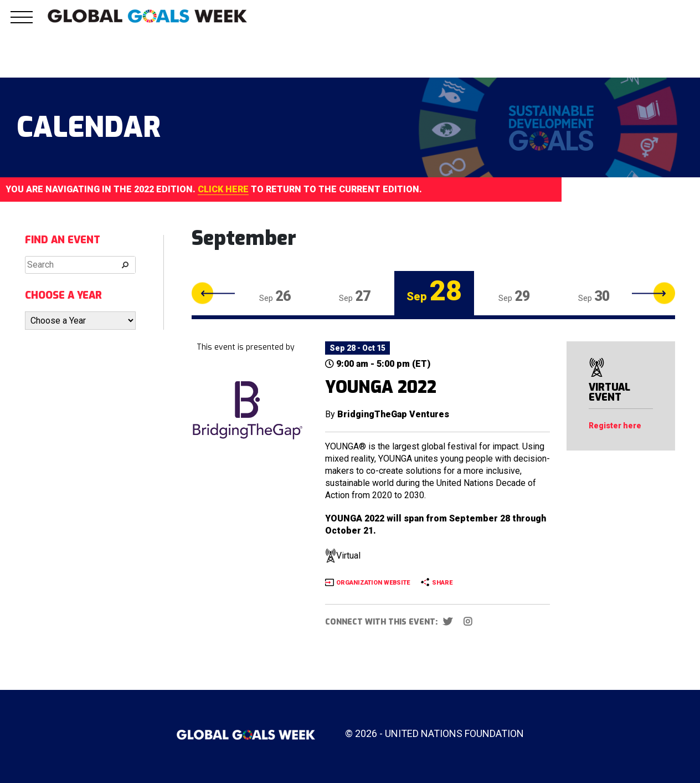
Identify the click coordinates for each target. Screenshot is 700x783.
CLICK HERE (223, 189)
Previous (213, 293)
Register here (615, 426)
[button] (22, 24)
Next (653, 293)
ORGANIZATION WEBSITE (373, 583)
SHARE (442, 583)
